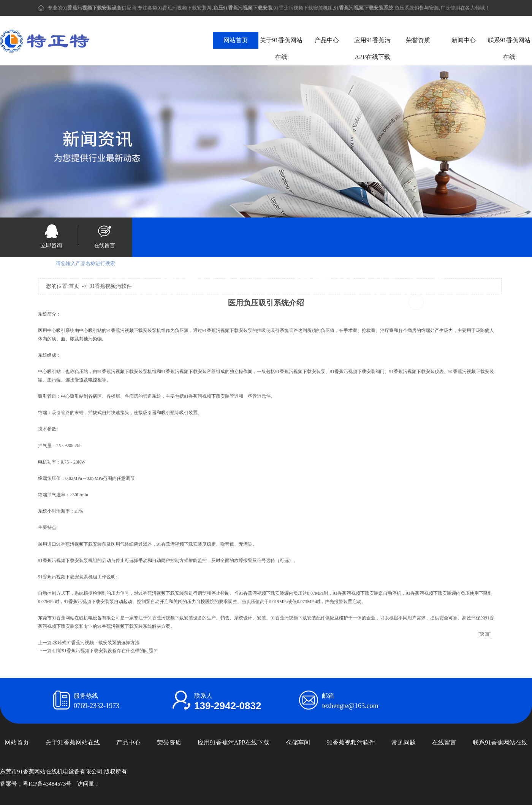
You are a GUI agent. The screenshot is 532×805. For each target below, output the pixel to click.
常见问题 (404, 742)
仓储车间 (298, 742)
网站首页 (236, 40)
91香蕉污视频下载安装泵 (184, 8)
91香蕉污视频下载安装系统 (390, 281)
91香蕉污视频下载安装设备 (119, 281)
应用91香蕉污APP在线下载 (372, 48)
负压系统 (404, 8)
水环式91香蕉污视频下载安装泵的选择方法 (96, 643)
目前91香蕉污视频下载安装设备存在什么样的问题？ (105, 651)
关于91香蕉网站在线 (281, 48)
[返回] (484, 634)
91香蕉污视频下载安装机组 (303, 8)
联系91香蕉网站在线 (509, 48)
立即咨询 (51, 245)
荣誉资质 (418, 40)
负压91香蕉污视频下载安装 (252, 281)
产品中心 (327, 40)
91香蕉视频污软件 (351, 742)
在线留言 (104, 245)
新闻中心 (464, 40)
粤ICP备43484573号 (47, 784)
